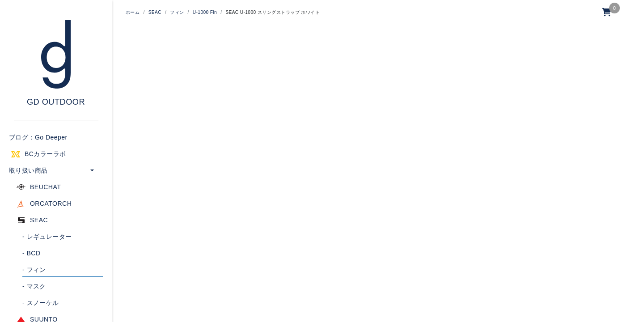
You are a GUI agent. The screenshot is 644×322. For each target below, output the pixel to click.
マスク (34, 286)
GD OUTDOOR (56, 102)
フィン (34, 270)
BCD (32, 253)
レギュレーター (47, 237)
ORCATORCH (51, 203)
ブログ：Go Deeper (38, 137)
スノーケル (41, 303)
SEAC (39, 220)
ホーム (133, 12)
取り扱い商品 (28, 170)
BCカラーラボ (45, 154)
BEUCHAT (45, 187)
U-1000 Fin (205, 12)
